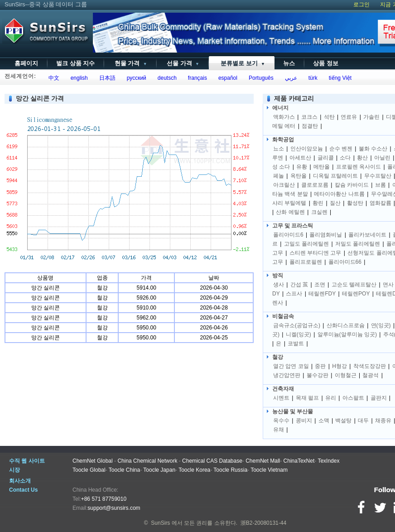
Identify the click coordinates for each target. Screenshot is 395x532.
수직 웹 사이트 (27, 461)
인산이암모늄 (307, 149)
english (78, 78)
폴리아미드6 (288, 235)
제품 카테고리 (294, 98)
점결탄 (310, 126)
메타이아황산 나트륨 (339, 194)
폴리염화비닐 (326, 235)
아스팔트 (353, 398)
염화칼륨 (381, 203)
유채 (279, 430)
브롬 (381, 185)
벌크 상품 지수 (75, 63)
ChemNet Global (93, 461)
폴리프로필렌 (306, 262)
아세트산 (300, 158)
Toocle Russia (230, 470)
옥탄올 (299, 176)
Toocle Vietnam (269, 470)
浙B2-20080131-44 (263, 523)
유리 (331, 398)
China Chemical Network (147, 461)
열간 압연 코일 (291, 366)
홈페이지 (26, 63)
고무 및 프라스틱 (293, 226)
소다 (345, 158)
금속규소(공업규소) (297, 325)
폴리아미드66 (345, 262)
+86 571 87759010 (104, 499)
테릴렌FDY (322, 294)
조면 (320, 285)
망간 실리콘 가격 (40, 98)
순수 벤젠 (341, 149)
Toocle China (124, 470)
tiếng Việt (339, 78)
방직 (278, 276)
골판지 (379, 398)
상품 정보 (326, 63)
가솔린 (371, 117)
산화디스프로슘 (346, 325)
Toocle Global (89, 470)
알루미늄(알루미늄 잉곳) (347, 334)
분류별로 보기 (241, 63)
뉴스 (289, 63)
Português (259, 78)
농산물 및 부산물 (293, 411)
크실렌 (319, 212)
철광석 (371, 375)
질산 (335, 203)
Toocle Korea (194, 470)
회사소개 (20, 481)
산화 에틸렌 (290, 212)
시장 (14, 470)
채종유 (383, 421)
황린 (318, 203)
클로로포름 (315, 185)
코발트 (296, 343)
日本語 (106, 78)
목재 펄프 (307, 398)
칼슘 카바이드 (352, 185)
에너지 (280, 108)
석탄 (329, 117)
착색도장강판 (370, 366)
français (196, 78)
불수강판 (318, 375)
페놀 (279, 176)
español (226, 78)
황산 (362, 158)
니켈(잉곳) (299, 334)
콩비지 (304, 421)
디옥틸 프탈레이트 (335, 176)
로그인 (361, 5)
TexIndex (328, 461)
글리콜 (326, 158)
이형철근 (346, 375)
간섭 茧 (299, 285)
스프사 (294, 294)
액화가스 (284, 117)
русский (135, 78)
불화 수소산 (373, 149)
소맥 (324, 421)
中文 (52, 78)
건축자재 (283, 389)
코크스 (309, 117)
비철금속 (283, 316)
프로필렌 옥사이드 (359, 167)
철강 (278, 357)
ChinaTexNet (299, 461)
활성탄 (355, 203)
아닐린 (382, 158)
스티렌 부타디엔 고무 (316, 253)
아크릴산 (284, 185)
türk (311, 78)
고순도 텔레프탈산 (354, 285)
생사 (279, 285)
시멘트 (281, 398)
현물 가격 (130, 63)
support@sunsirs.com (114, 508)
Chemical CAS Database (212, 461)
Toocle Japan (159, 470)
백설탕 (343, 421)
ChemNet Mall (263, 461)
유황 (302, 167)
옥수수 (281, 421)
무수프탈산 (378, 176)
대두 (363, 421)
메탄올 (322, 167)
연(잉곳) (381, 325)
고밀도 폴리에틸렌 (306, 244)
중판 (320, 366)
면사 (388, 285)
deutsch (166, 78)
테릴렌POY (356, 294)
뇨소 (279, 149)
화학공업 (283, 140)
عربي (289, 78)
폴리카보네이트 (367, 235)
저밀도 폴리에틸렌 (358, 244)
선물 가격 (182, 63)
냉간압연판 (287, 375)
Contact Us (23, 490)
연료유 (349, 117)
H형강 (340, 366)
